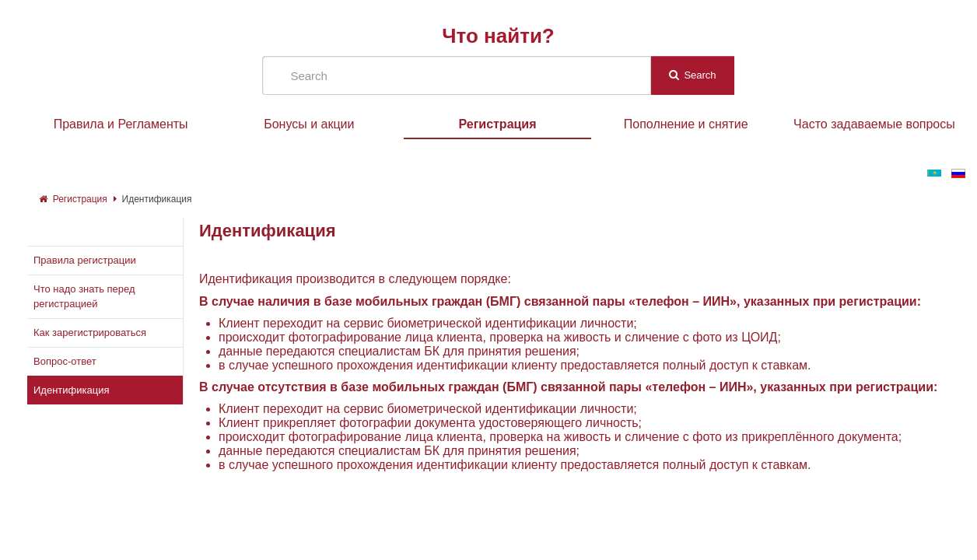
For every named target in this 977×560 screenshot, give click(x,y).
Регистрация (497, 124)
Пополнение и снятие (686, 124)
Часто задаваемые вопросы (874, 124)
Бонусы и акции (309, 124)
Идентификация (157, 199)
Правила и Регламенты (121, 124)
